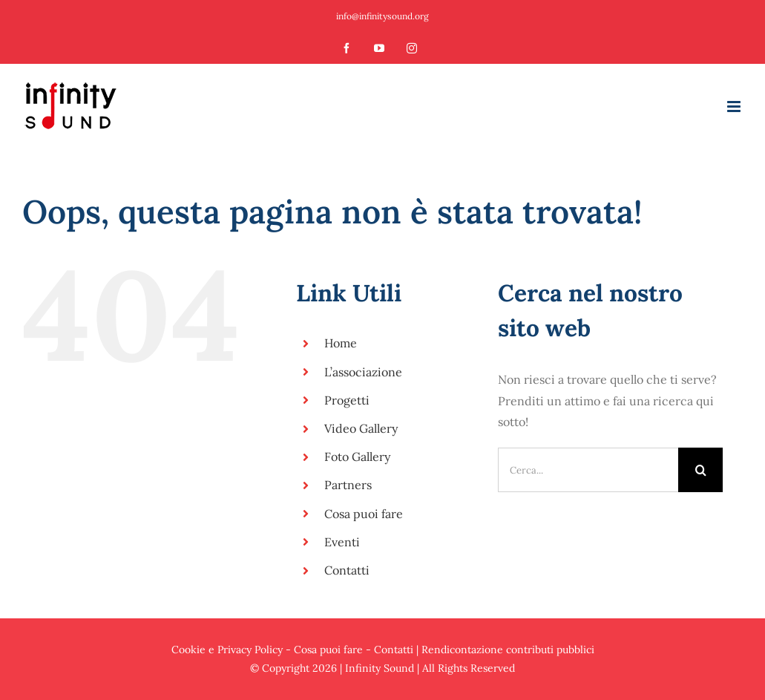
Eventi (342, 542)
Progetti (347, 400)
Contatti (347, 570)
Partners (348, 485)
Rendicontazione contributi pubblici (508, 650)
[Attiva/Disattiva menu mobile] (735, 107)
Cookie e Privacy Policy (227, 650)
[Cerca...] (588, 470)
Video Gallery (361, 428)
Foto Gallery (357, 457)
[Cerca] (700, 470)
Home (341, 343)
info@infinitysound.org (382, 16)
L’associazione (363, 372)
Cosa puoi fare (364, 514)
